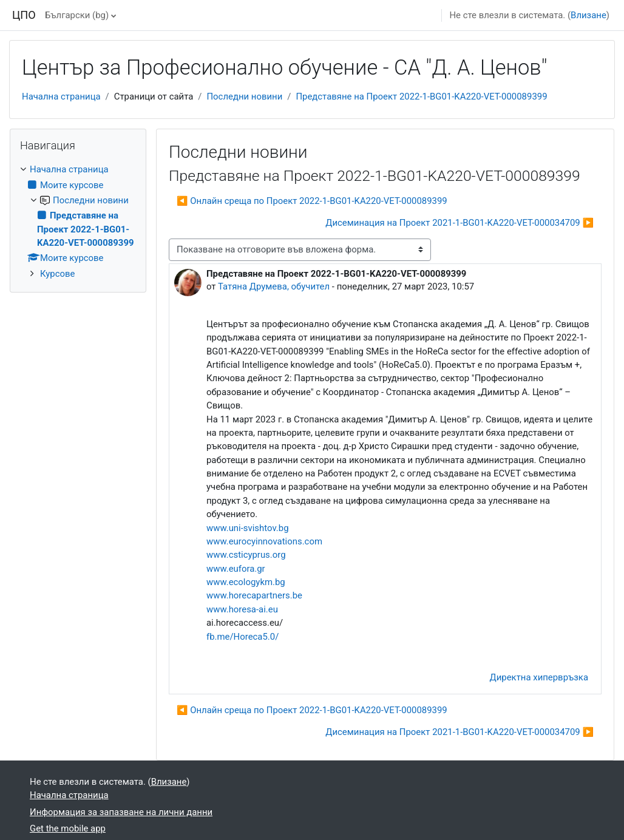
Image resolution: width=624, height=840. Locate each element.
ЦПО (24, 15)
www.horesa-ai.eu (242, 609)
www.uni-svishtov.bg (248, 528)
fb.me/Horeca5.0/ (242, 637)
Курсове (57, 274)
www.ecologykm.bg (246, 582)
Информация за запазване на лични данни (121, 812)
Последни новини (244, 97)
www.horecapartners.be (254, 595)
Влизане (588, 15)
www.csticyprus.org (246, 555)
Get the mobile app (68, 828)
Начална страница (61, 97)
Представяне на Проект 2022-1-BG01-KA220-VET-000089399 (421, 97)
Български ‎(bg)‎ (77, 15)
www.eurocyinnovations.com (264, 541)
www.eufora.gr (236, 569)
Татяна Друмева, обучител (274, 286)
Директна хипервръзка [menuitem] (539, 677)
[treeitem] (78, 222)
